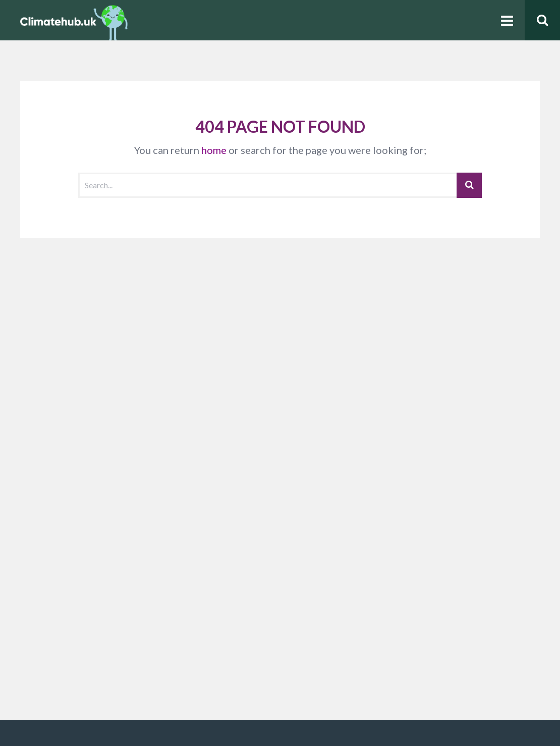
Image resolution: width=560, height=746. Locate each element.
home (214, 150)
